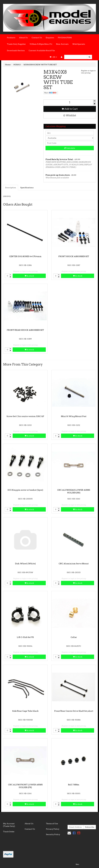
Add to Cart (70, 109)
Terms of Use (52, 824)
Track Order (9, 832)
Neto (77, 864)
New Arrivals (62, 44)
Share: (51, 93)
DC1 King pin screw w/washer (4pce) (25, 490)
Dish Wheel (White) (25, 564)
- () (53, 57)
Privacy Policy (53, 829)
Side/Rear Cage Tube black (25, 711)
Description (11, 188)
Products (11, 38)
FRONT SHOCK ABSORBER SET (74, 256)
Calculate (70, 148)
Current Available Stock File (42, 51)
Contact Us (37, 38)
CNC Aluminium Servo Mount (74, 564)
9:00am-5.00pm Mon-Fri (41, 44)
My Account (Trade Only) (9, 825)
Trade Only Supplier (16, 44)
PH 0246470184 (65, 38)
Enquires (50, 38)
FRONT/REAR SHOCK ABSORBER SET (25, 330)
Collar (74, 637)
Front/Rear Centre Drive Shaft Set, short (74, 711)
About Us (23, 38)
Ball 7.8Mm (74, 785)
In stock (29, 276)
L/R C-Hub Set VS (25, 637)
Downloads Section (16, 51)
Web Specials (79, 44)
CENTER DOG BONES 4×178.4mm (25, 256)
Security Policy (53, 834)
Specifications (27, 188)
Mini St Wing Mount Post (74, 416)
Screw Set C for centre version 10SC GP (25, 416)
